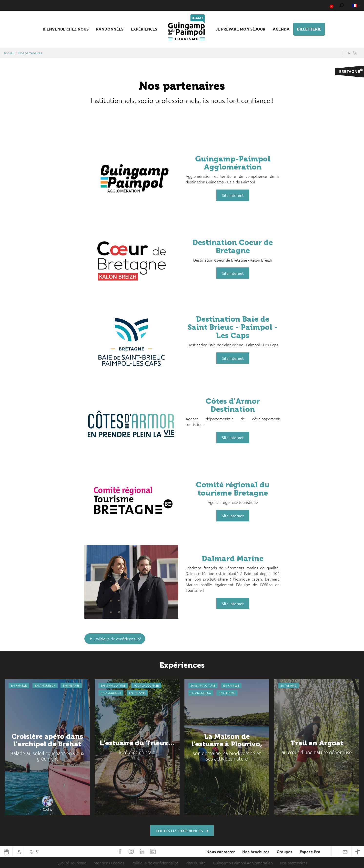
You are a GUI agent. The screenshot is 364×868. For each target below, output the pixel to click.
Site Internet (233, 195)
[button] (66, 29)
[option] (47, 747)
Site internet (233, 437)
